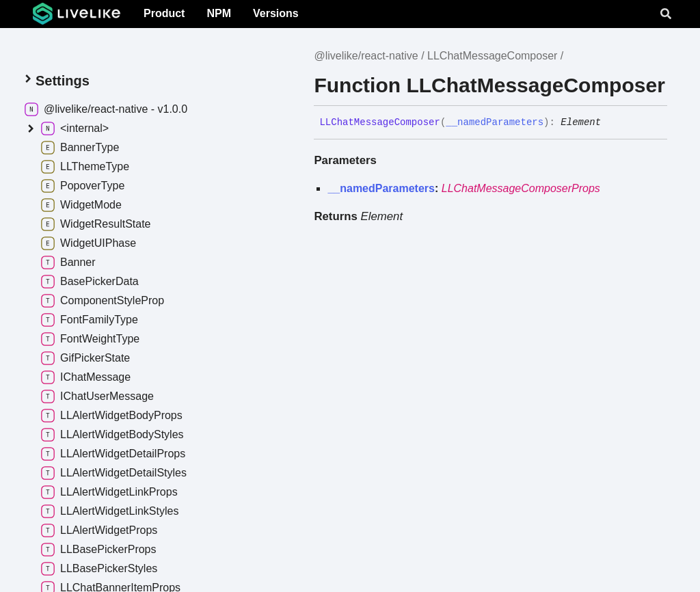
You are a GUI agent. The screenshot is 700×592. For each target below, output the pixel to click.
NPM (219, 13)
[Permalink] (611, 122)
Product (164, 13)
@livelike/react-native (366, 56)
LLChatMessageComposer (492, 56)
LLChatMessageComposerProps (521, 188)
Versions (276, 13)
